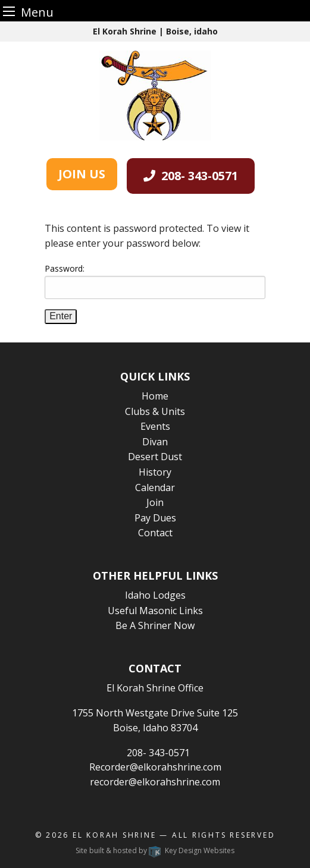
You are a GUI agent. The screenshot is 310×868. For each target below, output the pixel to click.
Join (155, 502)
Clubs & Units (155, 411)
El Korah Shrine (115, 835)
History (155, 472)
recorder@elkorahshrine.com (155, 782)
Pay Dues (155, 518)
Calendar (155, 488)
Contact (155, 533)
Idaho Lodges (155, 595)
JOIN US (82, 174)
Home (155, 396)
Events (155, 426)
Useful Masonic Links (155, 611)
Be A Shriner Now (155, 625)
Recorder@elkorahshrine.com (155, 767)
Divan (155, 442)
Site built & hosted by (155, 850)
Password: (155, 281)
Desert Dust (155, 457)
